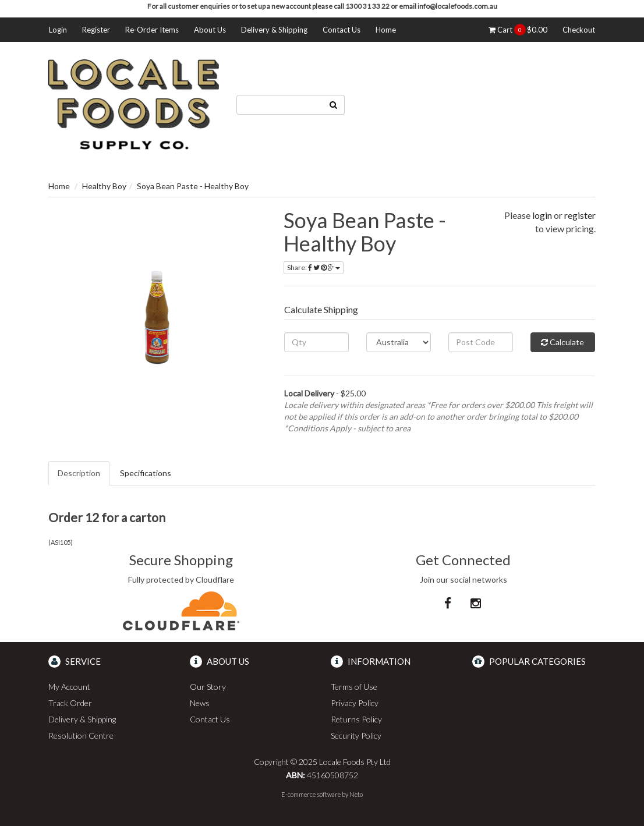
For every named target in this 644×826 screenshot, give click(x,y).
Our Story (208, 687)
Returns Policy (356, 719)
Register (96, 30)
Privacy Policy (355, 703)
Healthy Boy (104, 186)
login (542, 215)
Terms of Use (354, 687)
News (200, 703)
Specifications (146, 473)
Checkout (579, 30)
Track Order (70, 703)
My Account (69, 687)
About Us (210, 30)
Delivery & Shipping (274, 30)
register (580, 215)
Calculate (562, 342)
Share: (314, 267)
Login (58, 30)
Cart (518, 30)
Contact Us (342, 30)
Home (386, 30)
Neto (356, 794)
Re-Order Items (152, 30)
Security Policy (356, 735)
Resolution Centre (81, 735)
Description (79, 473)
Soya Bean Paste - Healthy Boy (193, 186)
